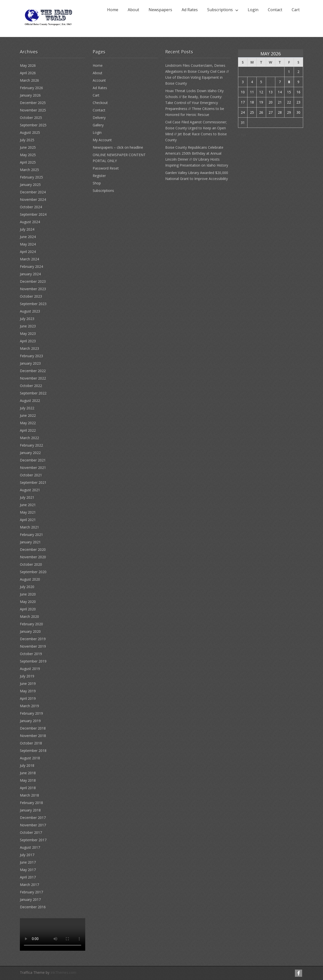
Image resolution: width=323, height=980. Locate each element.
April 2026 (28, 73)
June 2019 (28, 683)
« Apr (242, 134)
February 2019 (31, 713)
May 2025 (28, 155)
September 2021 (33, 482)
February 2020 (31, 624)
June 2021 (28, 505)
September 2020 (33, 572)
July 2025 (27, 140)
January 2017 (30, 899)
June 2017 (28, 862)
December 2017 (33, 818)
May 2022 (28, 423)
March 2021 (29, 527)
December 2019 (33, 639)
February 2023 (31, 356)
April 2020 (28, 609)
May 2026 (28, 65)
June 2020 (28, 594)
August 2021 (30, 490)
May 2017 (28, 870)
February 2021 (31, 535)
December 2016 (33, 907)
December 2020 (33, 549)
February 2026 (31, 88)
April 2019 (28, 698)
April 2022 (28, 430)
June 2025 (28, 147)
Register (99, 176)
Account (99, 80)
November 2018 (33, 736)
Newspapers (160, 10)
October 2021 (31, 475)
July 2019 (27, 676)
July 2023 (27, 319)
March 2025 (29, 170)
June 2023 (28, 326)
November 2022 (33, 378)
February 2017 (31, 892)
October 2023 (31, 296)
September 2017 (33, 840)
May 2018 (28, 780)
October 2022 (31, 386)
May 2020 (28, 602)
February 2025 (31, 177)
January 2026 (30, 95)
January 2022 (30, 453)
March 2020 (29, 616)
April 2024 (28, 252)
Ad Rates (190, 10)
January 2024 (30, 274)
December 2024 (33, 192)
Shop (97, 183)
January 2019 (30, 721)
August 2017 (30, 847)
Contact (275, 10)
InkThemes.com (63, 972)
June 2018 (28, 773)
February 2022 (31, 445)
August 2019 (30, 669)
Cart (296, 10)
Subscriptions (220, 10)
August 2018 (30, 758)
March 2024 (29, 259)
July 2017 (27, 855)
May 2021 (28, 512)
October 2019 (31, 654)
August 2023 (30, 311)
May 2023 (28, 333)
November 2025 (33, 110)
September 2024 (33, 214)
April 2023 (28, 341)
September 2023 (33, 304)
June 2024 (28, 237)
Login (253, 10)
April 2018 (28, 788)
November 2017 (33, 825)
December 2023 (33, 281)
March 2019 (29, 706)
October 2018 (31, 743)
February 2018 (31, 803)
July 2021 (27, 497)
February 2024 (31, 266)
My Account (102, 140)
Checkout (100, 103)
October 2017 (31, 832)
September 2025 (33, 125)
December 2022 (33, 371)
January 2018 (30, 810)
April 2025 (28, 162)
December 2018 (33, 728)
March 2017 (29, 885)
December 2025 (33, 103)
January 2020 (30, 631)
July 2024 (27, 229)
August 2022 (30, 401)
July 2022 (27, 408)
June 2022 (28, 415)
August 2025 (30, 132)
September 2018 (33, 751)
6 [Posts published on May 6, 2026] (271, 82)
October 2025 (31, 118)
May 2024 (28, 244)
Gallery (98, 125)
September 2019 (33, 661)
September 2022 (33, 393)
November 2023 (33, 289)
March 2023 (29, 348)
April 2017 (28, 877)
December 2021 (33, 460)
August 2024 (30, 222)
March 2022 (29, 438)
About (133, 10)
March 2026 (29, 80)
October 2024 (31, 207)
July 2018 (27, 765)
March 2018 (29, 795)
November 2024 (33, 199)
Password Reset (106, 168)
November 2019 (33, 646)
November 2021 (33, 468)
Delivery (99, 118)
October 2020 (31, 564)
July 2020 (27, 587)
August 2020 (30, 579)
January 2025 (30, 185)
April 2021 (28, 520)
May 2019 (28, 691)
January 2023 (30, 363)
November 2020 (33, 557)
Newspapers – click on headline (118, 147)
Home (113, 10)
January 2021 (30, 542)
